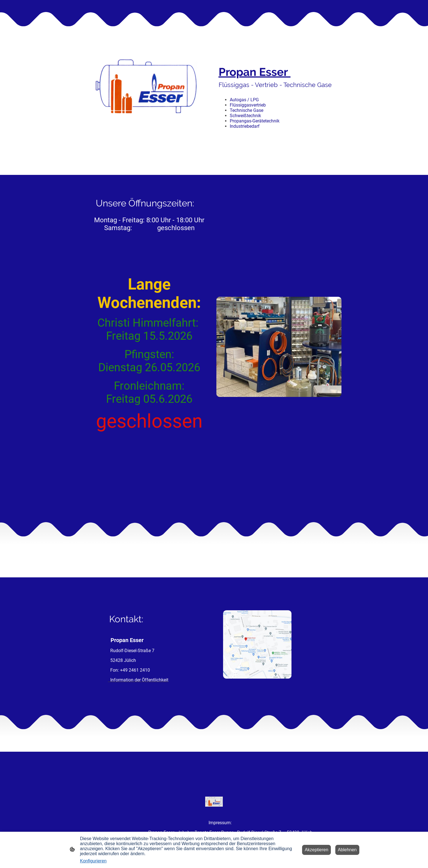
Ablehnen (347, 850)
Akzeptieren (316, 850)
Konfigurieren (93, 861)
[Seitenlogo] (214, 802)
